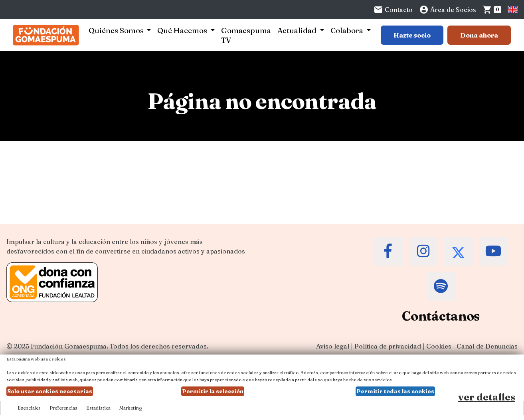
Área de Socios (448, 10)
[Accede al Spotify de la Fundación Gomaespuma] (441, 286)
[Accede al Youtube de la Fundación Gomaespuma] (494, 251)
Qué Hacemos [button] (183, 30)
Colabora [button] (348, 30)
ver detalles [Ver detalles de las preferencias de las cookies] (487, 397)
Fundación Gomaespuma (69, 346)
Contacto (393, 10)
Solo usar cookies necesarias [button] (50, 391)
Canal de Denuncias (487, 346)
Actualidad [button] (298, 30)
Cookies (439, 346)
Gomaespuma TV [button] (246, 35)
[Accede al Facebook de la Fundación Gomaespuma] (388, 251)
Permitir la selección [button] (213, 391)
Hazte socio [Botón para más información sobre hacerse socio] (412, 35)
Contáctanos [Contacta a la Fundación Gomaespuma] (441, 316)
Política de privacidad (388, 346)
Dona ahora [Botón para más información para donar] (479, 35)
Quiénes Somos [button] (117, 30)
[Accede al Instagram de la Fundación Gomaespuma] (423, 251)
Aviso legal (333, 346)
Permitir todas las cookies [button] (395, 391)
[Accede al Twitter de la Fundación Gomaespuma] (459, 251)
